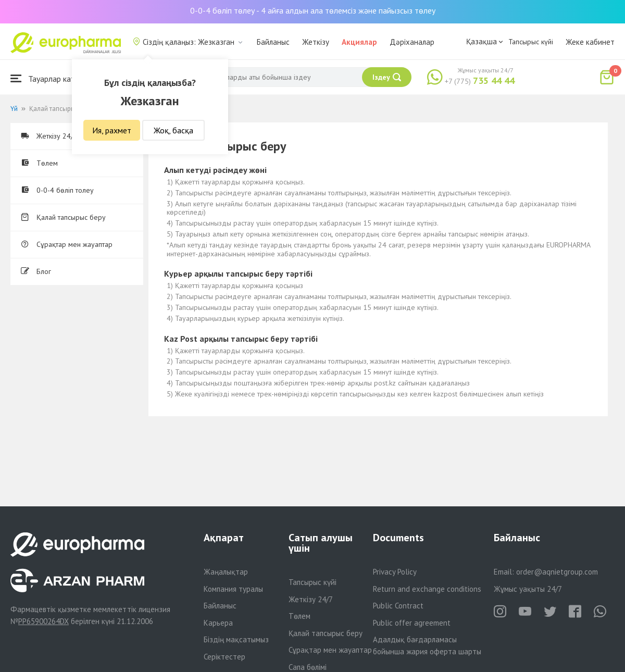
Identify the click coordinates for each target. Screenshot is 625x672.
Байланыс (273, 42)
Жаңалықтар (226, 572)
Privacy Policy (395, 572)
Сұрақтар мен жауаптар (67, 244)
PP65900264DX (43, 621)
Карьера (218, 623)
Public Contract (398, 606)
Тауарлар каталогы (53, 78)
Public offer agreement (412, 623)
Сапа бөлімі (308, 667)
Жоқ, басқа (173, 130)
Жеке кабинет (590, 42)
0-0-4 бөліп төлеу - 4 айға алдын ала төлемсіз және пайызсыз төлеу (313, 10)
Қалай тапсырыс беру (63, 217)
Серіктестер (224, 657)
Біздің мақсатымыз (236, 639)
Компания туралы (233, 589)
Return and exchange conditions (427, 589)
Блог (36, 271)
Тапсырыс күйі (531, 42)
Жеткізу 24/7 (311, 599)
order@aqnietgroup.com (557, 572)
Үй (14, 109)
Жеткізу (316, 42)
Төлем (39, 163)
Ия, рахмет (112, 130)
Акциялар (359, 42)
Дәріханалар (412, 42)
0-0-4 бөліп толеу (57, 190)
